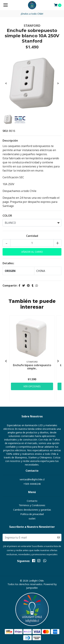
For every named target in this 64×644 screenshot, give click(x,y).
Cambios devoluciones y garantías (32, 510)
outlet (32, 519)
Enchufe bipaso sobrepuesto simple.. (32, 367)
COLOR (7, 216)
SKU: (5, 131)
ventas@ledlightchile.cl (32, 479)
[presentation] (6, 83)
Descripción (10, 141)
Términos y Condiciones (32, 505)
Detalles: (8, 263)
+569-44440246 (32, 484)
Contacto (32, 501)
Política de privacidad (32, 514)
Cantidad (32, 236)
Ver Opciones (32, 386)
